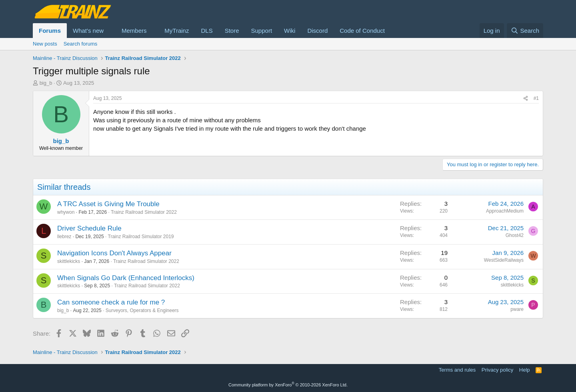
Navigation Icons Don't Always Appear (114, 253)
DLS (207, 31)
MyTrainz (177, 31)
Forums (50, 31)
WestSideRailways (504, 260)
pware (517, 309)
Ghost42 (515, 235)
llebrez (64, 237)
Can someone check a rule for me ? (111, 302)
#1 (536, 98)
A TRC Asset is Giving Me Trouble (108, 204)
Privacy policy (497, 370)
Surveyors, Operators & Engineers (142, 310)
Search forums (81, 44)
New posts (45, 44)
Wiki (290, 31)
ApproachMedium (505, 211)
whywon (66, 212)
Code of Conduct (362, 31)
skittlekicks (69, 261)
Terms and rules (457, 370)
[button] (110, 31)
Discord (317, 31)
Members (134, 31)
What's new (88, 31)
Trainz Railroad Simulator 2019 (141, 237)
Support (262, 31)
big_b (46, 83)
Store (232, 31)
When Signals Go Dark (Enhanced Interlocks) (126, 278)
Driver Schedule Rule (89, 228)
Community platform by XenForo (288, 385)
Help (525, 370)
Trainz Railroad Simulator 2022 (144, 212)
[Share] (526, 98)
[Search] (525, 31)
